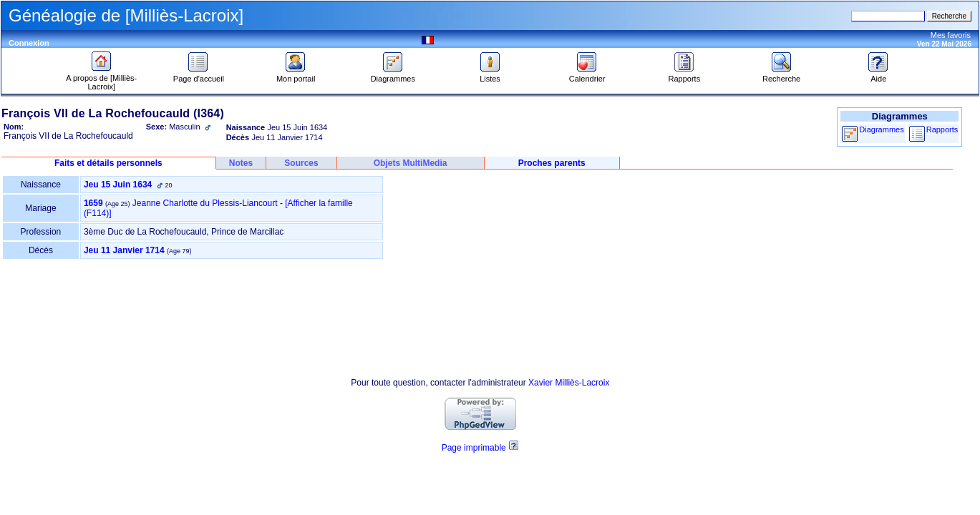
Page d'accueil (199, 75)
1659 (93, 203)
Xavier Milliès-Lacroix (569, 383)
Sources (301, 163)
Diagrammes (393, 75)
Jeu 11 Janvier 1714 (124, 250)
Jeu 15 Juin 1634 (118, 185)
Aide (878, 75)
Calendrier (587, 75)
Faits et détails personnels (108, 163)
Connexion (29, 43)
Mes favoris (951, 35)
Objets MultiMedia (411, 163)
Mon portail (296, 75)
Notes (241, 163)
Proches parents (552, 163)
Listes (490, 75)
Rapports (685, 75)
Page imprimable (474, 448)
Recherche (781, 75)
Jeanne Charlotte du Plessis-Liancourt (205, 203)
